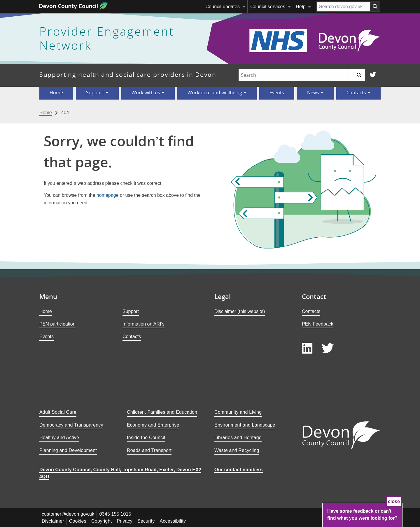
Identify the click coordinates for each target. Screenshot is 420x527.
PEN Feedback (318, 324)
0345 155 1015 (115, 514)
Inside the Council (146, 438)
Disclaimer (53, 521)
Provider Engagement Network (107, 39)
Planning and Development (68, 450)
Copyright (101, 521)
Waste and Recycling (237, 450)
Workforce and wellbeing (215, 93)
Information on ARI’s (143, 324)
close (394, 501)
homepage (108, 195)
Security (146, 521)
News (313, 93)
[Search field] (343, 7)
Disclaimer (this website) (240, 311)
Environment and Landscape (245, 425)
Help (301, 7)
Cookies (78, 521)
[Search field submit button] (375, 7)
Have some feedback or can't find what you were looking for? (362, 515)
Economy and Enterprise (153, 425)
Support (95, 93)
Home (56, 93)
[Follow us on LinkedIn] (307, 348)
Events (277, 93)
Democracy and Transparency (71, 425)
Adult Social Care (58, 412)
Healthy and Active (59, 438)
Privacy (125, 521)
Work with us (146, 93)
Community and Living (238, 412)
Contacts (356, 93)
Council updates (223, 7)
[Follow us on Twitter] (373, 75)
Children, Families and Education (162, 412)
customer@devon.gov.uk (68, 514)
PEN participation (57, 324)
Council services (268, 7)
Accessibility (173, 521)
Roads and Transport (149, 450)
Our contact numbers (239, 470)
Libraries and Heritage (238, 438)
